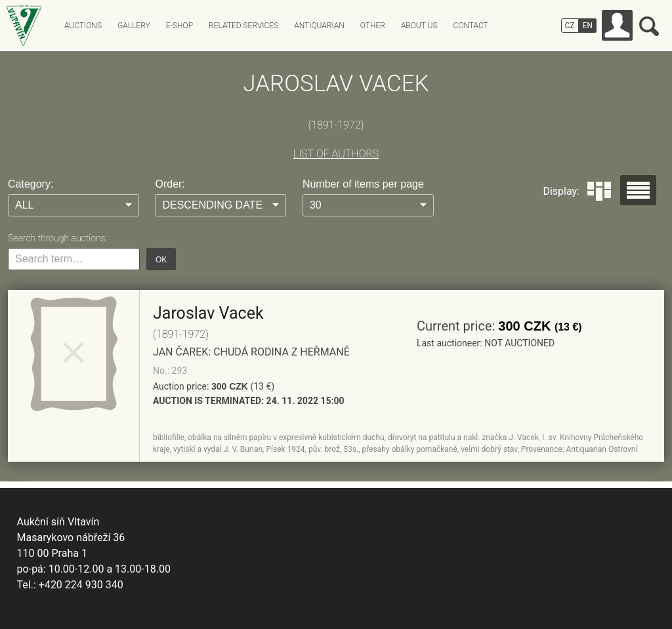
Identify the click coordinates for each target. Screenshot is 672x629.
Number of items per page (363, 184)
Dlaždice (599, 191)
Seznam (638, 190)
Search (649, 26)
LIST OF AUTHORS (336, 154)
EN (588, 26)
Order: (170, 184)
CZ (570, 26)
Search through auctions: (57, 238)
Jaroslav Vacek (208, 313)
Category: (31, 184)
